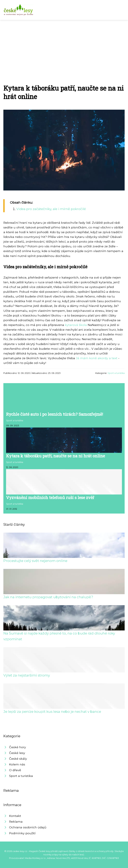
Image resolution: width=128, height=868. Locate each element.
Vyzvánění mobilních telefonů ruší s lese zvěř (50, 498)
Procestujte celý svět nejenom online (35, 561)
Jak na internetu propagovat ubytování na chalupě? (48, 597)
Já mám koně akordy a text (97, 358)
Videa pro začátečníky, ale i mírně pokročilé (51, 209)
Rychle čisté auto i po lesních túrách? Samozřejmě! (55, 414)
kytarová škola (76, 325)
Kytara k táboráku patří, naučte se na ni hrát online (55, 456)
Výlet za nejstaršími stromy (27, 675)
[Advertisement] (64, 45)
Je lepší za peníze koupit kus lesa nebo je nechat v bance (52, 712)
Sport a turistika (116, 373)
